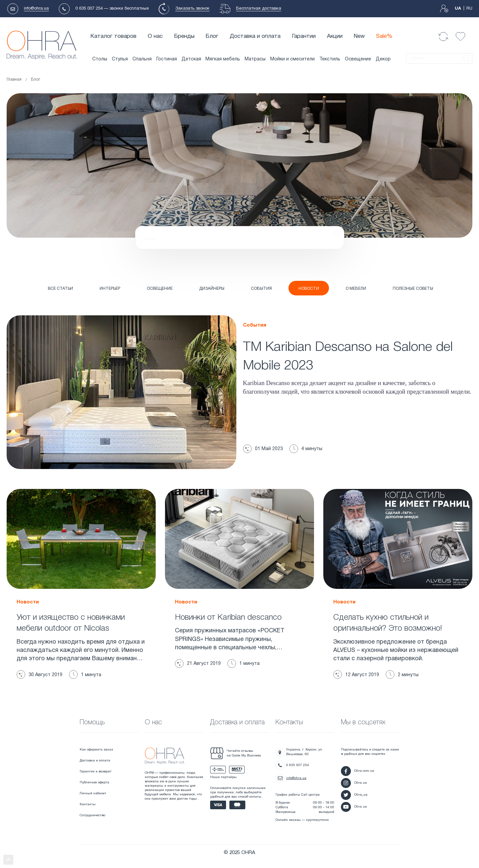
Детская (191, 59)
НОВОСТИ (309, 289)
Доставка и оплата (255, 36)
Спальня (142, 59)
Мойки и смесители (292, 59)
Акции (335, 36)
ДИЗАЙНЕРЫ (212, 289)
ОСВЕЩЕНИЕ (160, 289)
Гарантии (304, 36)
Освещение (358, 59)
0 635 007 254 (89, 9)
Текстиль (330, 59)
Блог (212, 36)
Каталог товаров (113, 36)
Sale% (384, 36)
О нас (155, 36)
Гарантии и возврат (96, 772)
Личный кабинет (93, 793)
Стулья (120, 59)
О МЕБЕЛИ (356, 289)
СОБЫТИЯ (261, 289)
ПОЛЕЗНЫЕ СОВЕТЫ (413, 289)
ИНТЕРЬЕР (110, 289)
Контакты (88, 804)
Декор (383, 59)
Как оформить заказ (96, 750)
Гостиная (167, 59)
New (359, 36)
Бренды (184, 36)
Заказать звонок (192, 9)
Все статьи (60, 289)
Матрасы (255, 59)
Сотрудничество (92, 815)
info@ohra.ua (36, 9)
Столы (100, 59)
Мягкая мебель (223, 59)
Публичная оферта (94, 783)
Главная (14, 79)
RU (469, 9)
